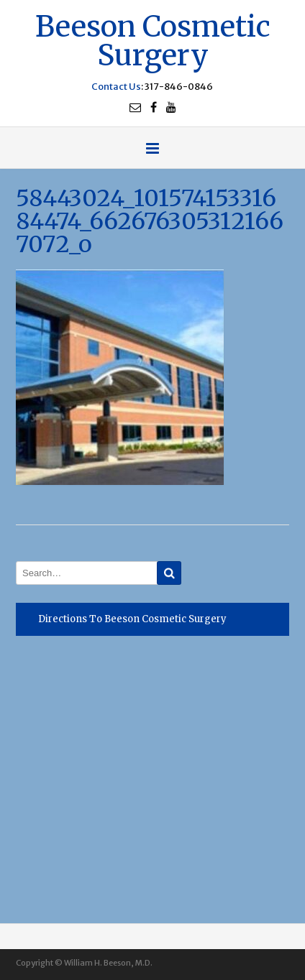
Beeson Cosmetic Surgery (153, 39)
